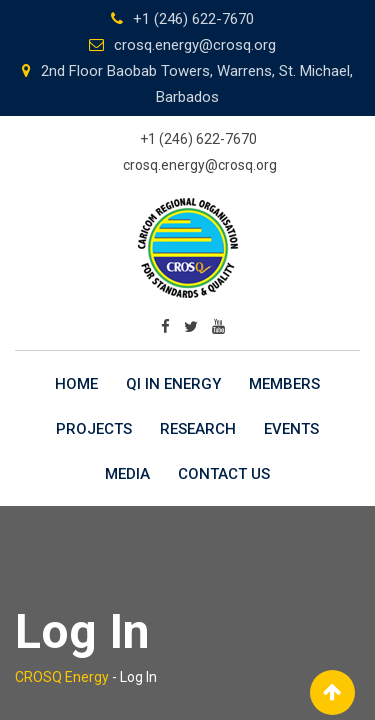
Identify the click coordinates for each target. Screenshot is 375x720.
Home (76, 384)
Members (284, 384)
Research (198, 429)
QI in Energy (173, 384)
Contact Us (224, 474)
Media (127, 474)
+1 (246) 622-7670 (193, 19)
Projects (94, 429)
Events (291, 429)
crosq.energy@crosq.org (195, 45)
